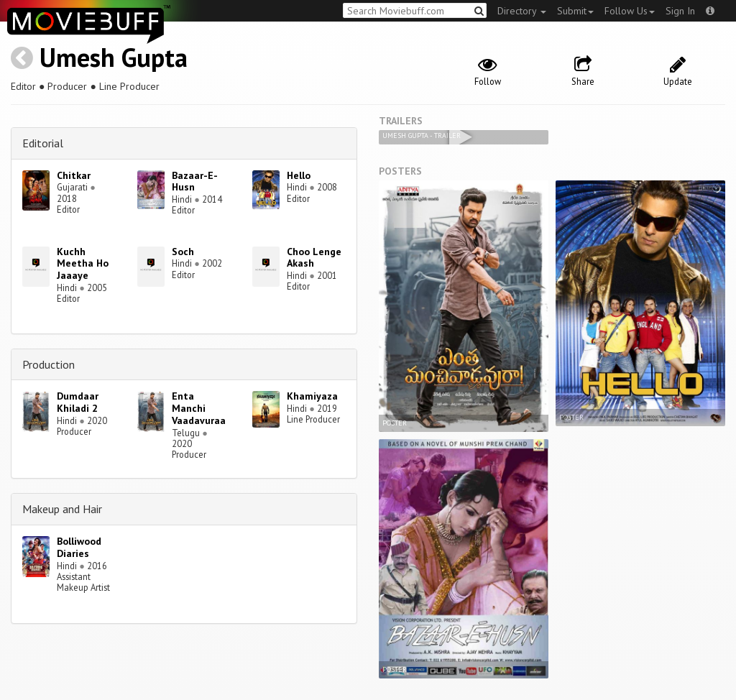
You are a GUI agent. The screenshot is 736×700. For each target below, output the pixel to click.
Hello (299, 175)
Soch (183, 252)
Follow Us (630, 11)
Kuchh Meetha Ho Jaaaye (83, 264)
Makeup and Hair (62, 509)
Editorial (43, 143)
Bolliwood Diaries (79, 547)
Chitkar (74, 175)
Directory (522, 11)
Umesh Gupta (114, 57)
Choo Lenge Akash (314, 258)
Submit (575, 11)
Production (49, 364)
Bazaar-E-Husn (195, 181)
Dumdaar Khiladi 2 (78, 402)
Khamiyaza (312, 396)
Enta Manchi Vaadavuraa (199, 408)
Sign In (680, 11)
